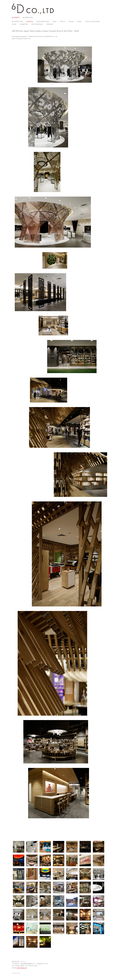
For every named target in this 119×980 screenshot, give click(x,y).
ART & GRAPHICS (37, 24)
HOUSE (71, 22)
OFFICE (63, 22)
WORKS (17, 17)
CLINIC (14, 24)
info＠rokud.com (22, 968)
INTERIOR (30, 22)
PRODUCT (50, 24)
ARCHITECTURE (17, 22)
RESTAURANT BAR (43, 22)
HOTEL (79, 22)
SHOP (55, 22)
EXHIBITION (24, 24)
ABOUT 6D (29, 17)
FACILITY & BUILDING (92, 22)
